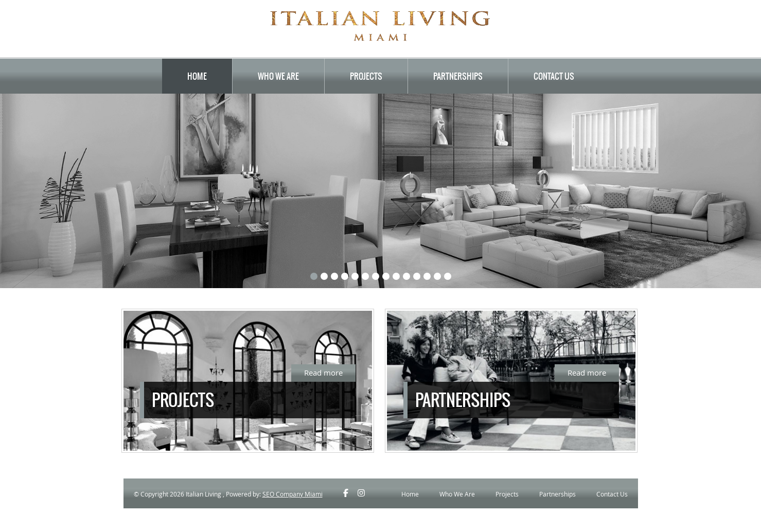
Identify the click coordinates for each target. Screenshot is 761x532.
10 (406, 276)
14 (448, 276)
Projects (366, 76)
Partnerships (458, 76)
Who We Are (278, 76)
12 (427, 276)
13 (437, 276)
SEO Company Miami (293, 494)
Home (197, 76)
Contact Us (554, 76)
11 (417, 276)
